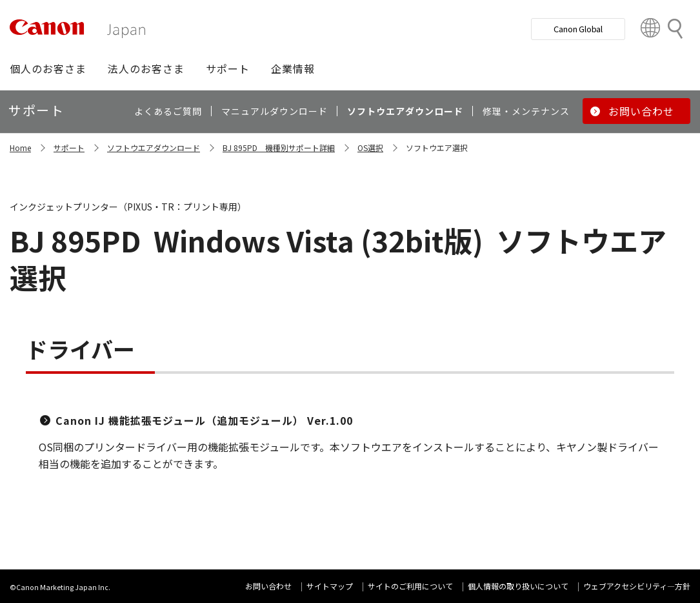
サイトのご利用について (410, 586)
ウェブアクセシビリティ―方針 (637, 586)
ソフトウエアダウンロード (154, 148)
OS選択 (370, 148)
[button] (48, 68)
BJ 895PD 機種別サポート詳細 (279, 148)
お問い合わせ (268, 586)
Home (20, 148)
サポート (69, 148)
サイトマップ (330, 586)
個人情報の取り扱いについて (518, 586)
